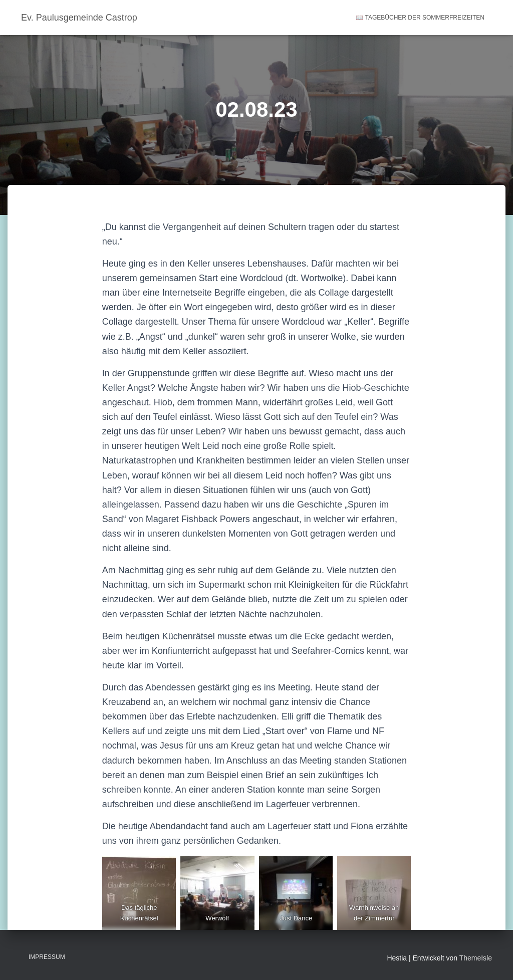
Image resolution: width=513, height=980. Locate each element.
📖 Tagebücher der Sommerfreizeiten (420, 18)
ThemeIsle (476, 958)
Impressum (47, 957)
